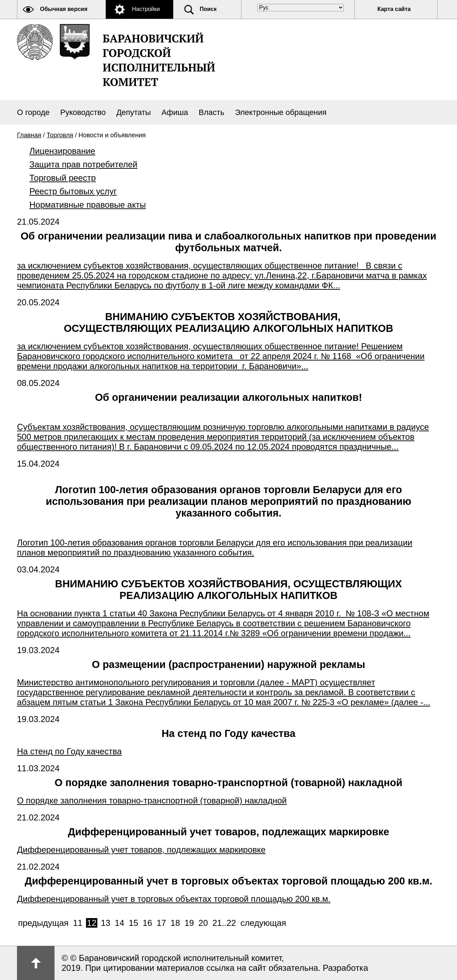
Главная (29, 135)
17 (161, 923)
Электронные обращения (281, 112)
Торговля (60, 135)
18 (175, 923)
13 (106, 923)
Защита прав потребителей (83, 164)
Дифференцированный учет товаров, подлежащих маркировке (228, 832)
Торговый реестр (63, 178)
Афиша (175, 112)
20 (203, 923)
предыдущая (43, 923)
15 (134, 923)
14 (119, 923)
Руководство (83, 112)
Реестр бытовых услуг (73, 191)
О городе (33, 112)
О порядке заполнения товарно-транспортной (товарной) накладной (228, 783)
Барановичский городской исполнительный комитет (159, 60)
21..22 (224, 923)
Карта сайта (394, 9)
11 (78, 923)
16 (147, 923)
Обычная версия (64, 9)
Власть (211, 112)
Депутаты (134, 112)
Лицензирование (62, 151)
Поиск (208, 9)
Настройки (146, 9)
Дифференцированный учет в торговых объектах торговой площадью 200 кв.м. (229, 881)
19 (189, 923)
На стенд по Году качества (229, 733)
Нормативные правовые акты (88, 205)
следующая (263, 923)
